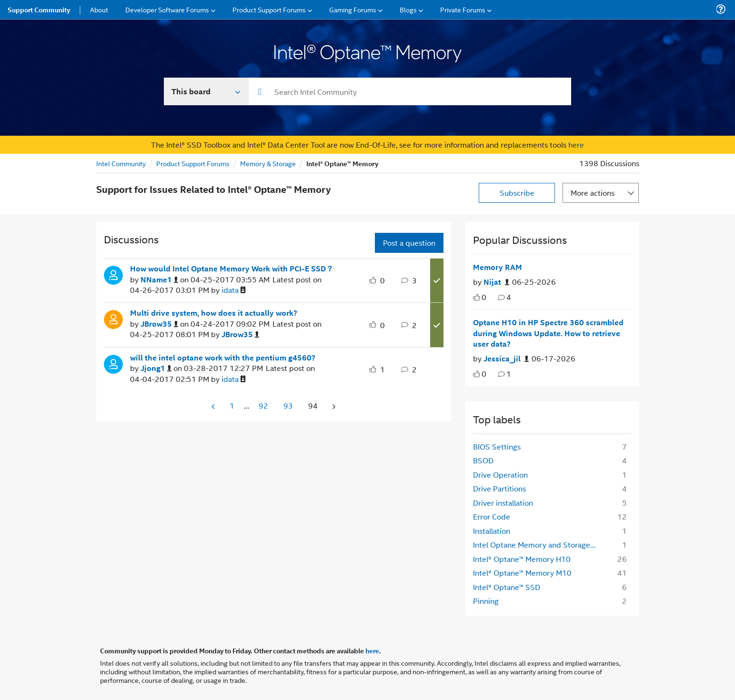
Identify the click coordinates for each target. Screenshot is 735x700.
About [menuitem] (99, 9)
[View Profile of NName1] (159, 280)
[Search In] (206, 91)
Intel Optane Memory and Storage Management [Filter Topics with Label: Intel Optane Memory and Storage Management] (538, 545)
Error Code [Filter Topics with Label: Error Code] (492, 516)
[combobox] (410, 91)
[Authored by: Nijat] (496, 282)
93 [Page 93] (288, 405)
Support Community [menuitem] (39, 10)
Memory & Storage (268, 163)
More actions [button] (593, 193)
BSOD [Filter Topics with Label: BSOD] (483, 460)
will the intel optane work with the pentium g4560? (223, 358)
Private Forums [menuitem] (463, 9)
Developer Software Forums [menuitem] (167, 9)
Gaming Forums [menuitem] (353, 9)
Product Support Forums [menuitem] (269, 9)
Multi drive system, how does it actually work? (214, 313)
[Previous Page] (214, 406)
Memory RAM (498, 267)
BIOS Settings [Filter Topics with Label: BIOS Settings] (497, 446)
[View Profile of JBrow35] (159, 324)
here (576, 145)
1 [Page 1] (232, 405)
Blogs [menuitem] (408, 9)
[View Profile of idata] (234, 290)
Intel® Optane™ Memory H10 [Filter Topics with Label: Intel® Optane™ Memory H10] (522, 559)
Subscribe (517, 193)
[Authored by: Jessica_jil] (506, 359)
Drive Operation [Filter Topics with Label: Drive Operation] (500, 475)
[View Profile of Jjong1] (156, 368)
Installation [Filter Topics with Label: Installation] (492, 531)
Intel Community (121, 163)
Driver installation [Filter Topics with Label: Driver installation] (503, 503)
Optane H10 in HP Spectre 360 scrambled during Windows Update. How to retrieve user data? (548, 333)
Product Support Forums (193, 163)
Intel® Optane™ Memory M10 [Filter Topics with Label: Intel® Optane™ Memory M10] (522, 573)
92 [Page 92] (263, 405)
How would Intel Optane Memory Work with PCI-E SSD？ (232, 269)
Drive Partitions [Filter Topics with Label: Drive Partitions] (499, 488)
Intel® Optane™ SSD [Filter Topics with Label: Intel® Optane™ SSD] (507, 587)
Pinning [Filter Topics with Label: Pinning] (486, 601)
